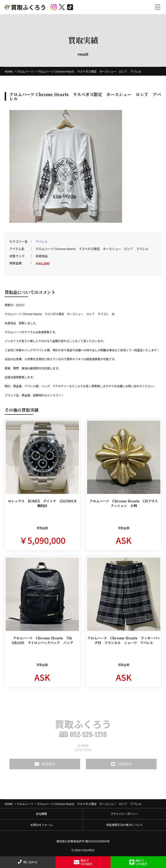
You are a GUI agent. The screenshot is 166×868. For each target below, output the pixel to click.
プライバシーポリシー (124, 814)
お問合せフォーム (41, 825)
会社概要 (41, 814)
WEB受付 (45, 764)
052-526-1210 (83, 734)
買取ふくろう (25, 7)
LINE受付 (121, 764)
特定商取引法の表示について (124, 825)
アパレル (42, 241)
